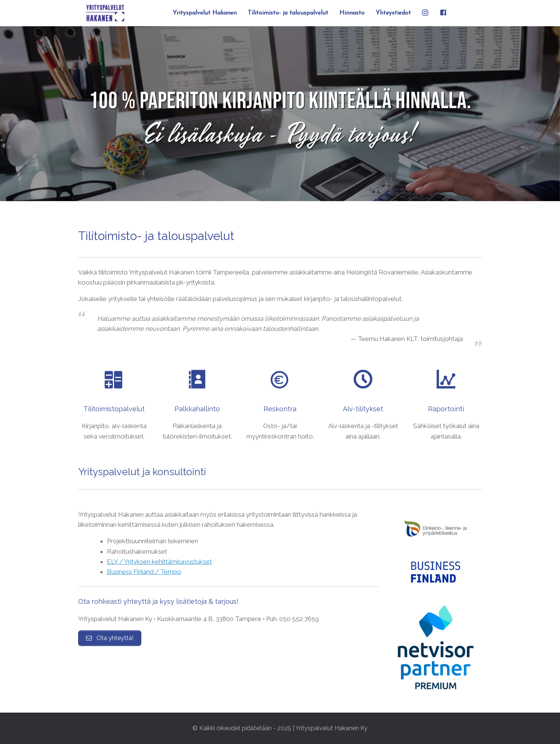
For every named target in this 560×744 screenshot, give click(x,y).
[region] (280, 114)
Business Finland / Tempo (144, 572)
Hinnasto (352, 13)
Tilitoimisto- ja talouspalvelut (288, 13)
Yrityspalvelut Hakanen (205, 13)
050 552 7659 (299, 619)
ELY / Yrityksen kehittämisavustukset (159, 562)
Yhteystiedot (393, 13)
